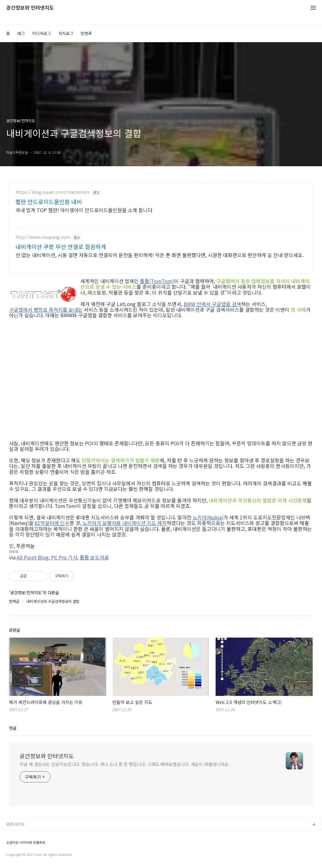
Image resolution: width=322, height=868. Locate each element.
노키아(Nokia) (208, 517)
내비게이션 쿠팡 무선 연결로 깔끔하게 (61, 247)
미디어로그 (42, 33)
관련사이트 (16, 824)
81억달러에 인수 (52, 523)
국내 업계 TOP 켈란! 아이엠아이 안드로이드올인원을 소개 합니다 (84, 210)
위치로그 (66, 33)
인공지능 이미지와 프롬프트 (26, 842)
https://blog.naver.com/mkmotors (53, 192)
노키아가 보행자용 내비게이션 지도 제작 (125, 523)
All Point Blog (33, 557)
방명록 (86, 33)
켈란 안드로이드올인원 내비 (49, 202)
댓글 (13, 728)
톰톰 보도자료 (94, 557)
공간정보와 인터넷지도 (30, 8)
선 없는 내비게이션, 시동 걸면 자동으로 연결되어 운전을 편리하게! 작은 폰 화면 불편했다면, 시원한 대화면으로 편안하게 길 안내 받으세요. (160, 255)
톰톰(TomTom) (157, 281)
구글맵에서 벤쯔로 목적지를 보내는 (46, 309)
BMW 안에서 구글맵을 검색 (212, 304)
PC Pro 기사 (64, 557)
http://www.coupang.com (43, 237)
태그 (21, 33)
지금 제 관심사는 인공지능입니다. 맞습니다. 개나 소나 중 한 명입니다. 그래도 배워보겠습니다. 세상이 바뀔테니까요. (125, 764)
